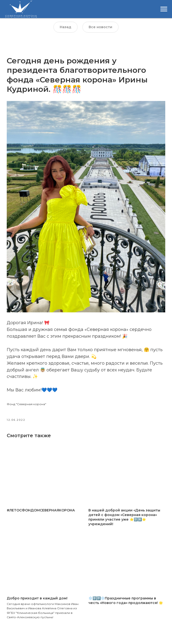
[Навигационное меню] (164, 9)
